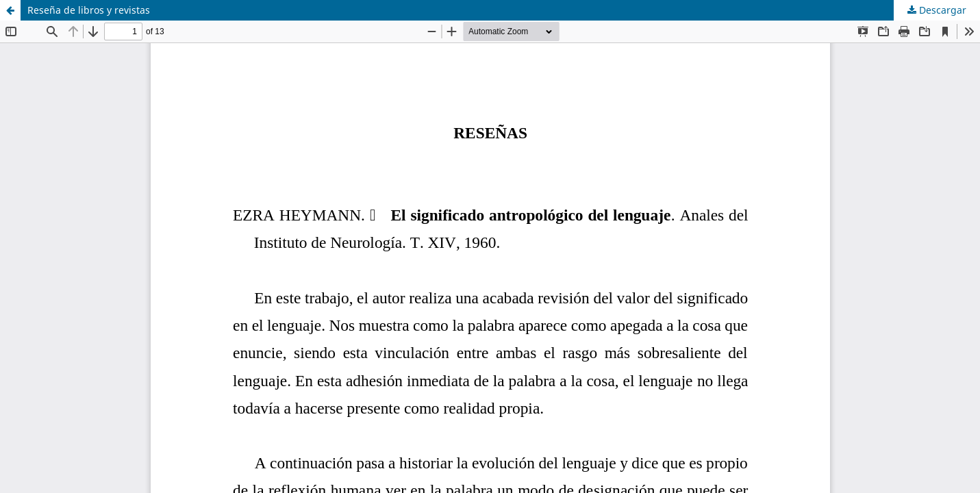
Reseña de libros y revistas (89, 10)
